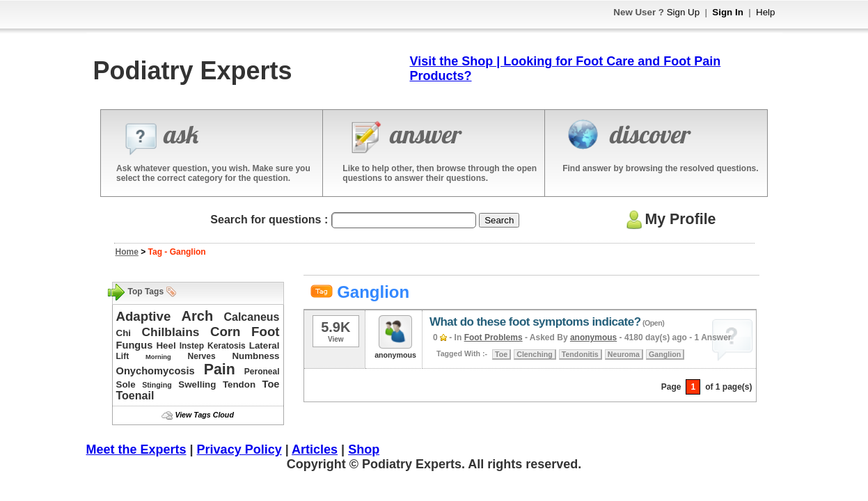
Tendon (239, 384)
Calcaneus (251, 317)
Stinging (157, 385)
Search (499, 220)
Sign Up (683, 12)
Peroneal (262, 372)
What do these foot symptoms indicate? (535, 322)
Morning (158, 357)
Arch (198, 316)
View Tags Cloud (204, 415)
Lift (123, 356)
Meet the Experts (136, 450)
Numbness (255, 356)
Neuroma (624, 354)
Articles (315, 450)
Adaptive (144, 316)
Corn (226, 332)
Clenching (535, 354)
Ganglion (665, 354)
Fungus (135, 345)
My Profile (669, 219)
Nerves (202, 356)
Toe (271, 384)
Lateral (265, 345)
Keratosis (227, 346)
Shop (364, 450)
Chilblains (171, 332)
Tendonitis (580, 354)
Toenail (135, 396)
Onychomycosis (156, 371)
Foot (265, 332)
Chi (124, 333)
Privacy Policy (239, 450)
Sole (126, 384)
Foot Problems (494, 337)
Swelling (197, 384)
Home (127, 252)
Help (765, 12)
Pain (220, 369)
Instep (192, 346)
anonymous (593, 337)
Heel (166, 345)
